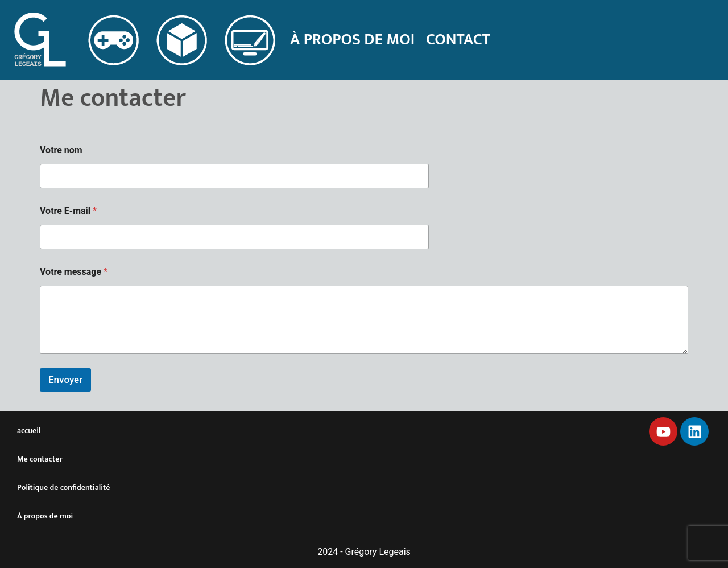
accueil (29, 431)
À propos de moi (352, 40)
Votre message (74, 272)
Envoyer (65, 380)
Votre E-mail (68, 211)
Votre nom (61, 150)
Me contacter (40, 459)
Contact (458, 40)
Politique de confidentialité (63, 487)
